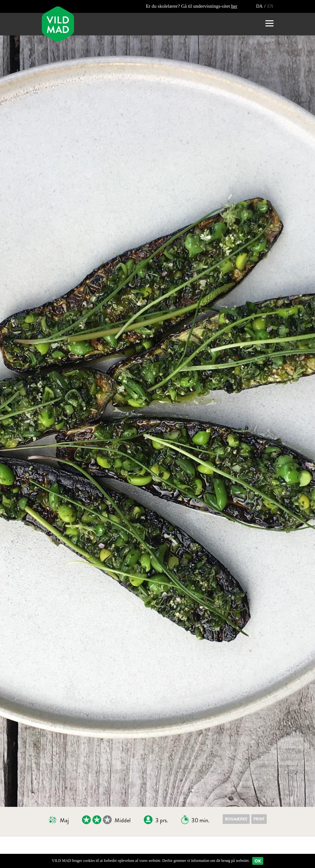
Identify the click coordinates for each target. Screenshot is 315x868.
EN (270, 6)
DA (260, 6)
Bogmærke (236, 819)
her (234, 6)
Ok (258, 861)
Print (259, 819)
